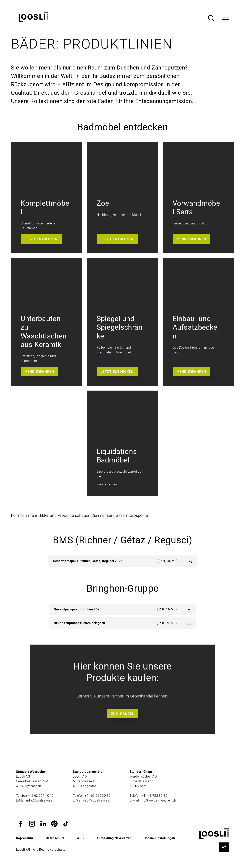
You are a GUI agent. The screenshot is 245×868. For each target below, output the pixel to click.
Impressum (24, 838)
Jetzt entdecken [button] (41, 239)
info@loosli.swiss (39, 800)
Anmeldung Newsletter (113, 838)
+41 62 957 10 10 (41, 796)
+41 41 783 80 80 (154, 796)
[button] (21, 823)
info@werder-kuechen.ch (158, 800)
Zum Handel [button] (123, 714)
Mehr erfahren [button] (191, 239)
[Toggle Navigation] (225, 18)
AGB (80, 838)
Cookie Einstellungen (159, 838)
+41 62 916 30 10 (98, 796)
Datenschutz (55, 838)
